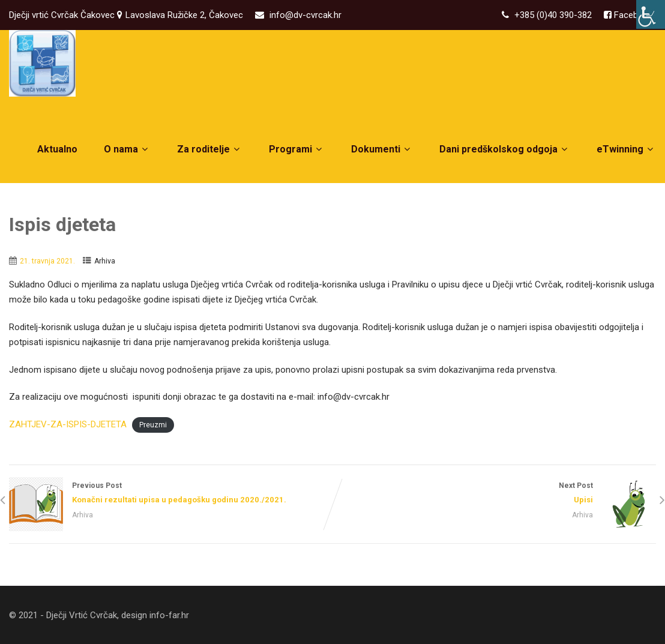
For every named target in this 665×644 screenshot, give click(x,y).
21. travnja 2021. (47, 261)
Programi (297, 149)
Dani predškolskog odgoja (505, 149)
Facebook (632, 15)
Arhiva (105, 261)
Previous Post (171, 494)
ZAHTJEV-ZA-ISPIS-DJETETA (68, 424)
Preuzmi (153, 425)
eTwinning (626, 149)
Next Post (494, 494)
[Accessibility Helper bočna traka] (651, 14)
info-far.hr (169, 615)
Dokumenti (382, 149)
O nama (127, 149)
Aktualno (57, 149)
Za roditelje (210, 149)
